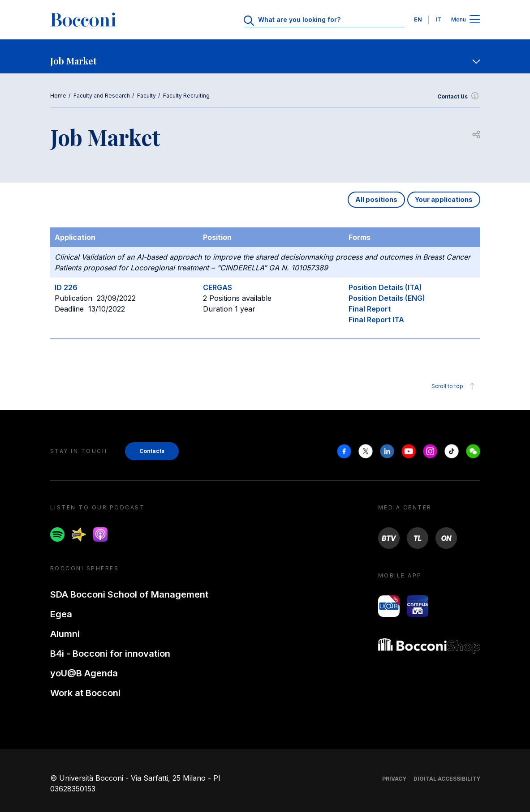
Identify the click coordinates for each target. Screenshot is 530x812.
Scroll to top (455, 386)
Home (58, 96)
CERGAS (218, 287)
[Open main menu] (475, 20)
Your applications (444, 199)
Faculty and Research (102, 96)
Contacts (152, 451)
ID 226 (66, 287)
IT (439, 19)
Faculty (147, 96)
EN (418, 19)
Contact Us (459, 97)
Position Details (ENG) (387, 298)
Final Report (370, 309)
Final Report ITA (376, 320)
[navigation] (265, 56)
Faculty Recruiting (186, 96)
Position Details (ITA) (385, 287)
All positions (376, 199)
